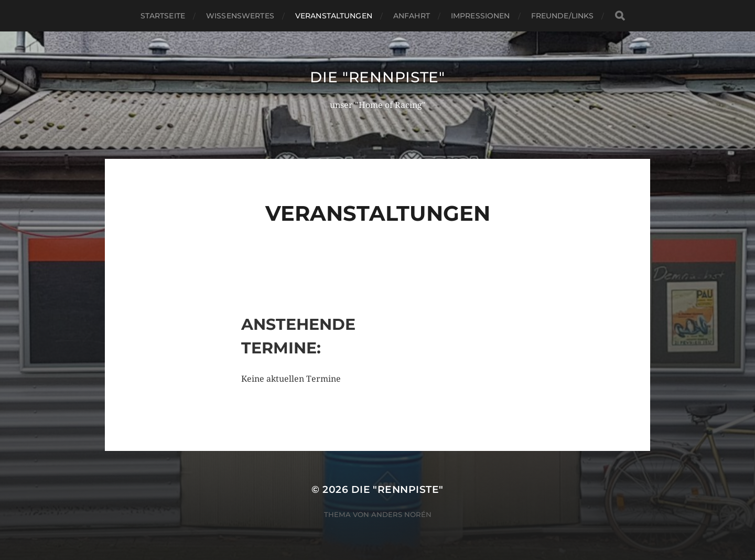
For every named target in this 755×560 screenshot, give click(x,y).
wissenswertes (240, 16)
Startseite (163, 16)
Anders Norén (401, 514)
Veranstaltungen (334, 16)
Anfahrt (412, 16)
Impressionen (481, 16)
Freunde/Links (563, 16)
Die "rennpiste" (377, 77)
